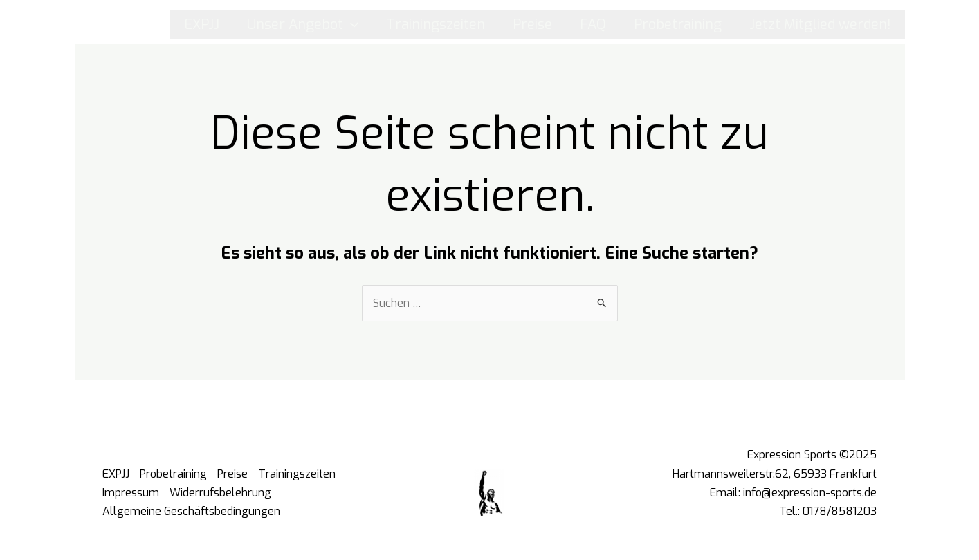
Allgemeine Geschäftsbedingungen (191, 511)
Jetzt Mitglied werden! (820, 25)
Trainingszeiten (436, 25)
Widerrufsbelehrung (220, 493)
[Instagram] (99, 24)
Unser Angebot (303, 25)
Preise (532, 25)
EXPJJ (202, 25)
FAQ (593, 25)
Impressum (131, 493)
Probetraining (678, 25)
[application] (351, 25)
